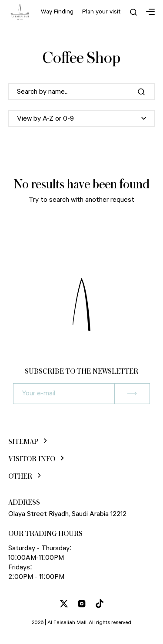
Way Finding (57, 12)
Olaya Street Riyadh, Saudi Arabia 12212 (67, 514)
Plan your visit (101, 12)
